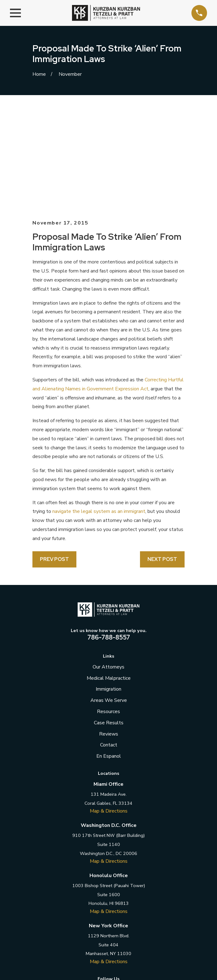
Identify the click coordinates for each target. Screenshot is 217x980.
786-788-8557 (109, 538)
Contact (109, 645)
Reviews (109, 634)
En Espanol (109, 656)
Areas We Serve (109, 601)
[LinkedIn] (109, 890)
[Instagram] (123, 890)
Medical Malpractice (109, 578)
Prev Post (54, 459)
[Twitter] (94, 890)
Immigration (109, 589)
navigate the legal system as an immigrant (99, 412)
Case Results (109, 623)
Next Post (162, 459)
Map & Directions (109, 711)
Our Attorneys (109, 567)
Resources (109, 612)
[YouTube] (137, 890)
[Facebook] (80, 890)
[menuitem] (78, 957)
